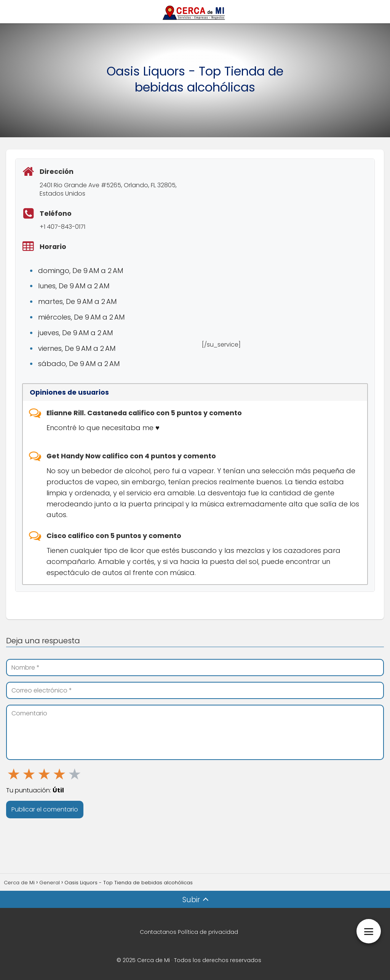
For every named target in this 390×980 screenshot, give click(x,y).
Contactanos (158, 932)
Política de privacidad (208, 932)
